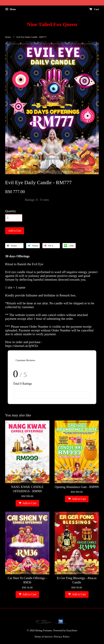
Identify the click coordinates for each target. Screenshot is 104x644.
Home (8, 37)
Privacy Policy (62, 637)
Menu (10, 9)
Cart (94, 9)
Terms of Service (43, 637)
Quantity (11, 211)
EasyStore (72, 630)
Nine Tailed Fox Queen (52, 24)
